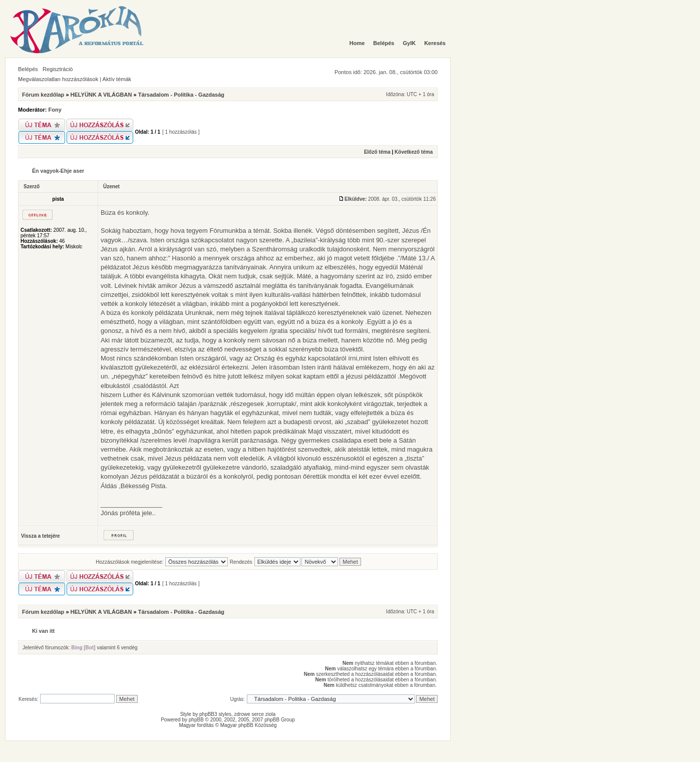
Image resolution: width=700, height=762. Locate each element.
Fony (55, 110)
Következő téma (414, 152)
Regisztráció (58, 69)
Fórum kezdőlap (43, 95)
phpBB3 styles (215, 714)
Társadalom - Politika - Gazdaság (181, 95)
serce (258, 714)
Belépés (28, 69)
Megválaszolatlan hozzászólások (58, 79)
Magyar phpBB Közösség (249, 725)
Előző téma (377, 152)
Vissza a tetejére (41, 536)
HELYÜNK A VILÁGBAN (101, 95)
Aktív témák (117, 79)
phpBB (196, 720)
